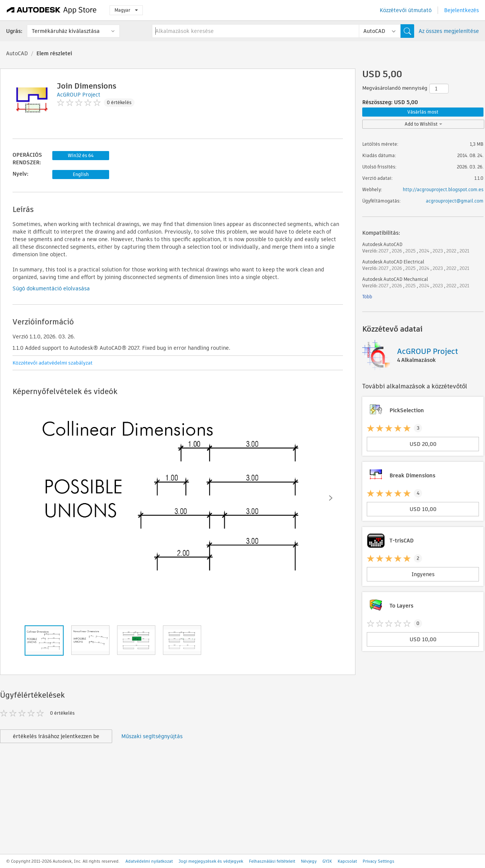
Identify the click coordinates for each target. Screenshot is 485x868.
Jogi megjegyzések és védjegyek (211, 861)
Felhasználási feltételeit (272, 861)
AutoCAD (17, 53)
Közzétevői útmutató (406, 10)
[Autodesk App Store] (52, 10)
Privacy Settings (379, 861)
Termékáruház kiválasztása (66, 31)
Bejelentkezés (462, 10)
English (81, 174)
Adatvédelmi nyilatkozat (149, 861)
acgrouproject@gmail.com (455, 201)
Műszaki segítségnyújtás (152, 736)
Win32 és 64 (81, 155)
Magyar (126, 10)
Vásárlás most (423, 112)
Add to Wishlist (423, 124)
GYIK (327, 861)
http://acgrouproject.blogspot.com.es (443, 189)
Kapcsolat (347, 861)
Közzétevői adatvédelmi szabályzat (52, 363)
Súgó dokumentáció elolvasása (51, 288)
